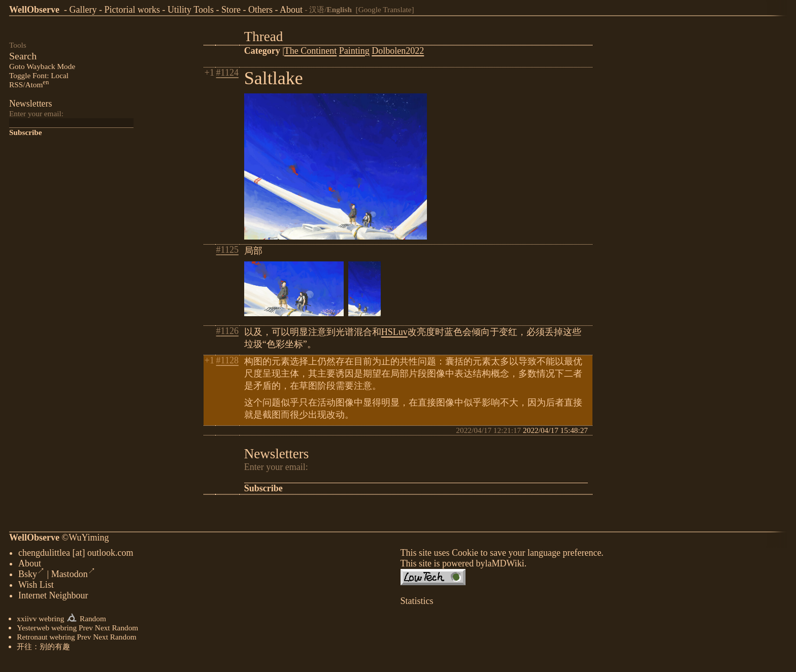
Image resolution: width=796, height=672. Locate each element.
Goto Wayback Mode (42, 66)
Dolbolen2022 (398, 51)
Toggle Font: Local (39, 75)
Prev (86, 630)
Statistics (417, 603)
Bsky (31, 576)
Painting (354, 51)
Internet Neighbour (53, 597)
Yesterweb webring (47, 630)
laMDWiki (504, 565)
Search (23, 56)
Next (103, 630)
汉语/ (330, 9)
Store (231, 10)
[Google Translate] (385, 9)
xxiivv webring (40, 620)
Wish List (36, 587)
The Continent (310, 51)
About (291, 10)
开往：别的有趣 (43, 648)
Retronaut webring (46, 639)
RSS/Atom (29, 85)
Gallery (83, 10)
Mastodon (73, 576)
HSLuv (394, 332)
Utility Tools (191, 10)
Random (93, 620)
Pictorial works (132, 10)
